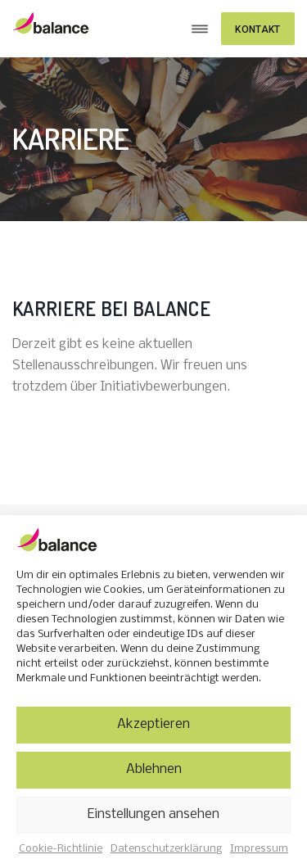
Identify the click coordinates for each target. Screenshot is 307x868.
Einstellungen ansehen (153, 814)
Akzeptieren (153, 724)
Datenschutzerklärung (166, 849)
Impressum (259, 849)
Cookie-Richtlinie (61, 849)
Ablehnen (154, 769)
